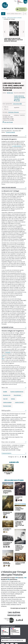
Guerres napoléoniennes (17, 392)
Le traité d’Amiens (17, 146)
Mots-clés (5, 388)
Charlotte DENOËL (10, 132)
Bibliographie (6, 410)
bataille (5, 392)
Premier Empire (7, 406)
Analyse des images (9, 187)
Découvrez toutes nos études (15, 18)
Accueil (4, 18)
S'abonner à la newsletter (22, 9)
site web (18, 101)
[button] (23, 32)
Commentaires (6, 453)
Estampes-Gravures (14, 112)
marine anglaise (7, 402)
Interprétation (7, 327)
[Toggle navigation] (3, 14)
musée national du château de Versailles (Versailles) (20, 98)
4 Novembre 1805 (17, 104)
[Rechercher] (15, 14)
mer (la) (5, 399)
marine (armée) (19, 402)
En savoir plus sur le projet (18, 608)
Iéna (4, 355)
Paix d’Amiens (17, 395)
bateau (13, 399)
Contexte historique (10, 136)
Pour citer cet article (8, 442)
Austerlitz (8, 352)
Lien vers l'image (8, 122)
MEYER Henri (10, 93)
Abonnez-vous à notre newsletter (12, 640)
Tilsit (3, 359)
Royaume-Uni (7, 395)
